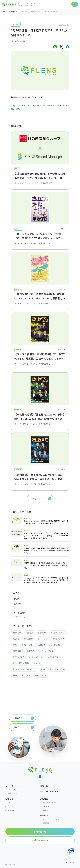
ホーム (5, 12)
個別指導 (30, 633)
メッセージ (44, 639)
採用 (16, 675)
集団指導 (18, 633)
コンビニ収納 (56, 645)
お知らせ (14, 12)
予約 (16, 645)
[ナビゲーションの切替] (75, 4)
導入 (44, 669)
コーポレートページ (49, 803)
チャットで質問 (47, 651)
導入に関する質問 (58, 669)
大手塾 (17, 639)
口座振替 (18, 651)
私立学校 (43, 633)
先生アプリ (31, 651)
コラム (38, 663)
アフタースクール (59, 633)
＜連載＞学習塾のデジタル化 (25, 669)
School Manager (14, 790)
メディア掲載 (53, 657)
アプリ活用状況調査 (22, 663)
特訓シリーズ (41, 675)
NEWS (16, 24)
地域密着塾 (29, 639)
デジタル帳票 (59, 639)
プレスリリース (36, 657)
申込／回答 (28, 645)
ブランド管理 (19, 657)
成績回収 (41, 645)
